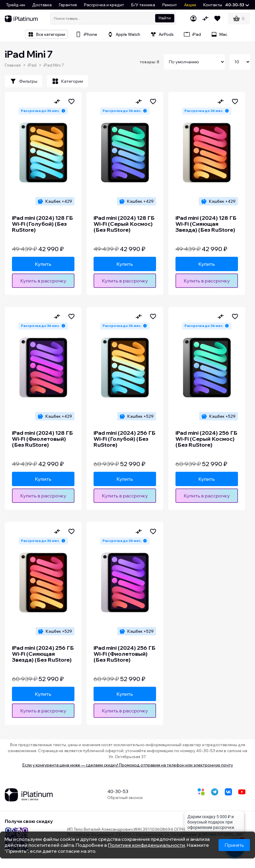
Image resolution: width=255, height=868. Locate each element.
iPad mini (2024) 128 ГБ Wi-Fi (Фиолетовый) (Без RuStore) (42, 439)
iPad (32, 65)
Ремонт (170, 5)
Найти (165, 18)
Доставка (42, 5)
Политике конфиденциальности (146, 845)
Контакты (213, 5)
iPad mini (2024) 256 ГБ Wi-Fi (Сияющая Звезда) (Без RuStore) (43, 654)
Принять (234, 845)
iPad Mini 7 (54, 65)
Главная (13, 65)
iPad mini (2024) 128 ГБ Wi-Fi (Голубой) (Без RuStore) (42, 224)
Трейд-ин (16, 5)
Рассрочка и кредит (104, 5)
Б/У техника (143, 5)
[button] (237, 5)
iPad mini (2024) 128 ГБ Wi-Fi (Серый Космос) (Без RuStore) (124, 224)
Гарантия (68, 5)
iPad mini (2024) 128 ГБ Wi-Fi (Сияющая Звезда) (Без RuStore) (206, 224)
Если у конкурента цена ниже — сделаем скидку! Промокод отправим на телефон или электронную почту (128, 765)
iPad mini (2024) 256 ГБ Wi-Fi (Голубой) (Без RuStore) (125, 439)
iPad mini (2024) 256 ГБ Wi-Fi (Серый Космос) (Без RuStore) (206, 439)
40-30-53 (118, 791)
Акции (190, 5)
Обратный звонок (125, 798)
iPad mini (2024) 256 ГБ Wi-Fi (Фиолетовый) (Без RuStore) (125, 654)
